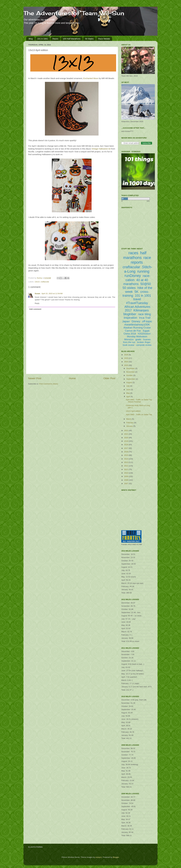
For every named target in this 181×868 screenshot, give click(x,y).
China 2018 (130, 334)
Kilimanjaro (141, 310)
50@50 (146, 284)
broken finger (144, 342)
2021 (126, 434)
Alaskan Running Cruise (137, 328)
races (133, 253)
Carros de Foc (133, 331)
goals (138, 339)
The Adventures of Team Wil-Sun (74, 13)
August (129, 382)
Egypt (146, 331)
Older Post (109, 378)
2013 (126, 462)
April (128, 397)
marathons (131, 284)
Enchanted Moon (91, 78)
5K (136, 292)
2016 (126, 452)
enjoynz (99, 857)
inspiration (130, 318)
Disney (136, 321)
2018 (126, 445)
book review (129, 345)
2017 (126, 448)
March (129, 419)
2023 (126, 365)
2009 (126, 476)
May (128, 393)
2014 (126, 459)
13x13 (37, 282)
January (130, 426)
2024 (126, 362)
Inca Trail (145, 318)
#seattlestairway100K (137, 325)
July (128, 386)
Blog (31, 39)
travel (137, 299)
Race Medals (104, 39)
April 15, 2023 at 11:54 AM (52, 294)
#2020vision (144, 334)
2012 (126, 466)
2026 (126, 355)
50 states (129, 288)
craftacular (45, 282)
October (130, 375)
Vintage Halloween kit (101, 149)
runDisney (133, 276)
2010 (126, 473)
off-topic (147, 321)
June (129, 390)
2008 (126, 480)
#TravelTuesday (137, 303)
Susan (38, 294)
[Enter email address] (130, 143)
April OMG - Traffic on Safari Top (139, 415)
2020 (126, 438)
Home (72, 378)
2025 (126, 358)
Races (55, 39)
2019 (126, 441)
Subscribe (147, 143)
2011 (126, 469)
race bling (144, 314)
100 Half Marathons (72, 39)
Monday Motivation (137, 337)
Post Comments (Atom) (49, 384)
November (131, 372)
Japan (126, 321)
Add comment (35, 309)
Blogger (116, 857)
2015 (126, 455)
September (131, 379)
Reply (37, 303)
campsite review (144, 345)
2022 (126, 431)
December (131, 368)
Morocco (129, 339)
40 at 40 (142, 280)
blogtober (130, 314)
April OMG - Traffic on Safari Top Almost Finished (139, 401)
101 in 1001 (43, 39)
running (143, 271)
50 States (89, 39)
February (130, 423)
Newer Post (35, 378)
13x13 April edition (133, 411)
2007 (126, 484)
